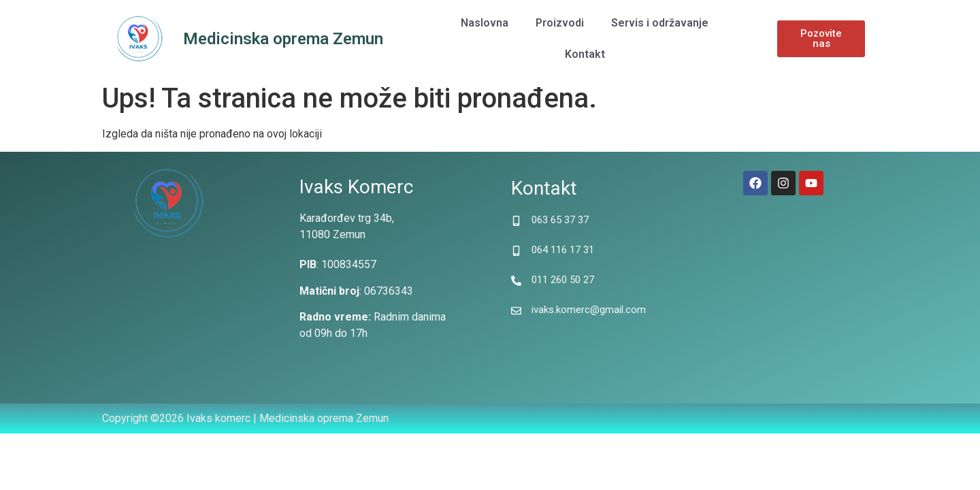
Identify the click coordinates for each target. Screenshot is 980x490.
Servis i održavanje (660, 23)
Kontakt (585, 54)
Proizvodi (560, 23)
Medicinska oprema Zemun (283, 39)
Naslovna (485, 23)
